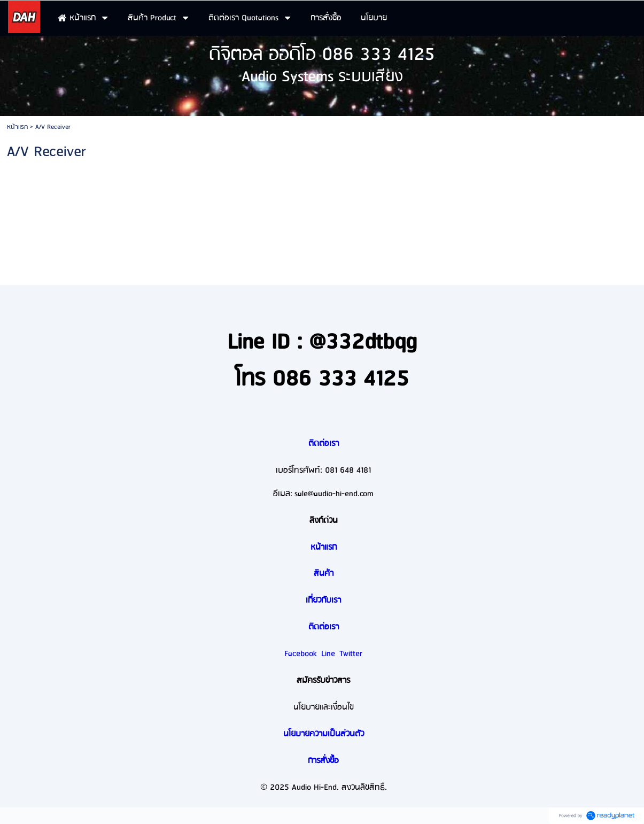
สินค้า (324, 574)
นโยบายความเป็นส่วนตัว (324, 734)
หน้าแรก (17, 127)
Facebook (301, 654)
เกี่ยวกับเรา (323, 600)
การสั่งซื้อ (323, 761)
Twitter (351, 654)
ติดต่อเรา (324, 444)
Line (328, 654)
